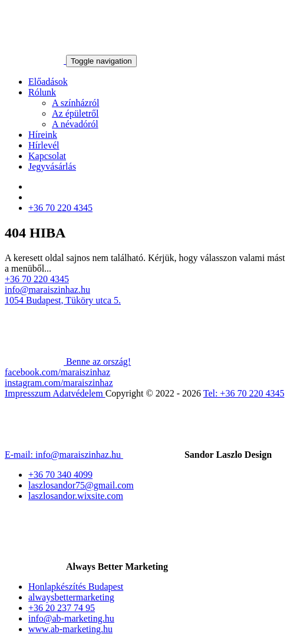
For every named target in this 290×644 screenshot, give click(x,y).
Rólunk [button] (42, 92)
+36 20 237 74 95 (62, 608)
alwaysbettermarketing (71, 597)
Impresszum (29, 393)
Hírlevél (44, 145)
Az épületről (75, 113)
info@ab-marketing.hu (71, 618)
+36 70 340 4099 (60, 475)
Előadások (48, 82)
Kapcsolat (47, 156)
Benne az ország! (68, 361)
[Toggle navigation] (101, 61)
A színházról (75, 103)
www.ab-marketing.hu (70, 629)
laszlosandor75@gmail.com (81, 485)
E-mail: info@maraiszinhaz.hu (64, 455)
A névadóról (75, 124)
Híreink (43, 135)
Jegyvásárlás (52, 166)
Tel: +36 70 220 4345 (244, 393)
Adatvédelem (79, 393)
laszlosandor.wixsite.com (76, 496)
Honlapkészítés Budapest (76, 587)
